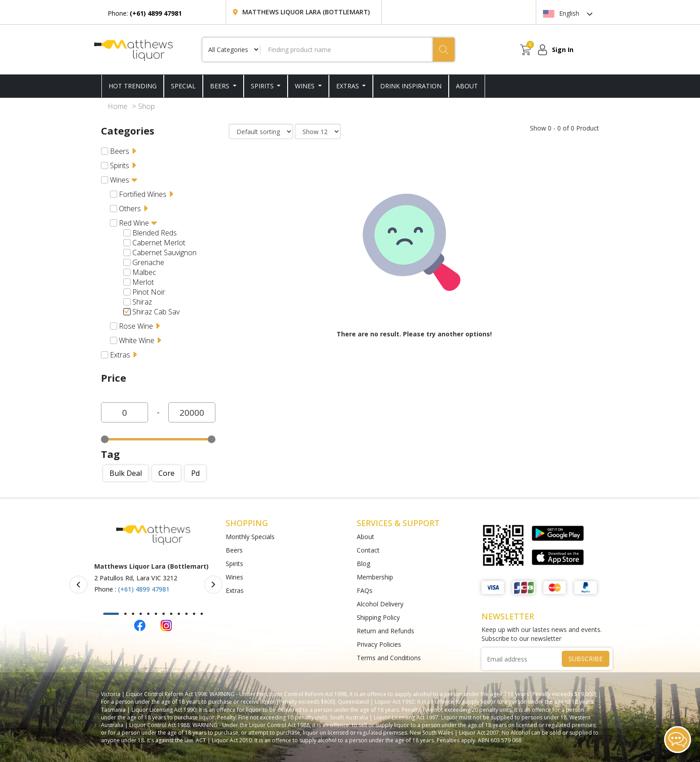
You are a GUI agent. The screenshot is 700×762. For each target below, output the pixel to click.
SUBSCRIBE (586, 659)
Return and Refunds (385, 631)
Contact (368, 550)
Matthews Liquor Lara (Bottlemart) (306, 12)
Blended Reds (155, 233)
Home (118, 106)
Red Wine (134, 223)
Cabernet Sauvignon (164, 253)
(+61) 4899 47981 (144, 589)
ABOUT (467, 86)
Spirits (263, 86)
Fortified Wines (143, 194)
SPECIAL (183, 86)
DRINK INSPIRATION (411, 86)
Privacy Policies (379, 644)
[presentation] (78, 585)
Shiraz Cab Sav (156, 312)
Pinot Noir (149, 292)
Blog (363, 564)
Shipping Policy (378, 617)
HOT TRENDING (133, 86)
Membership (375, 577)
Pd (195, 473)
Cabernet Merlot (159, 243)
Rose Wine (136, 326)
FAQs (365, 590)
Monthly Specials (250, 537)
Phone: (145, 13)
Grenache (148, 262)
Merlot (143, 282)
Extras (348, 86)
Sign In (563, 50)
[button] (111, 614)
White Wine (137, 340)
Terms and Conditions (389, 658)
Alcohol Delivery (380, 604)
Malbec (144, 272)
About (365, 537)
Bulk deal (126, 473)
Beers (221, 86)
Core (166, 473)
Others (130, 209)
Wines (306, 86)
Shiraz (142, 302)
